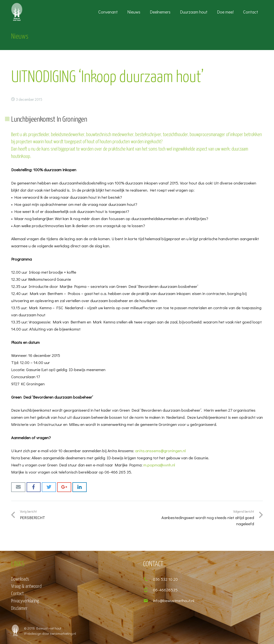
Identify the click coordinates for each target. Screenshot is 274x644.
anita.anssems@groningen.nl (160, 451)
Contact (17, 594)
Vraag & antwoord (26, 586)
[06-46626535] (148, 590)
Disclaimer (19, 608)
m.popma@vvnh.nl (159, 465)
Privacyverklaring (25, 601)
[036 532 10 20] (148, 579)
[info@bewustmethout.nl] (148, 601)
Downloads (20, 579)
